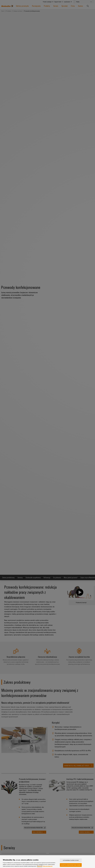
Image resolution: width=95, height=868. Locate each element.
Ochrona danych (47, 867)
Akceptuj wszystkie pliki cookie (71, 865)
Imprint (40, 867)
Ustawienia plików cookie (71, 861)
